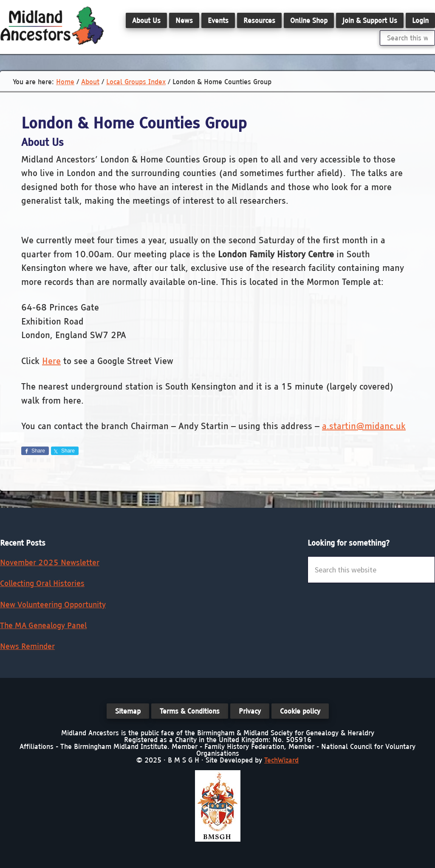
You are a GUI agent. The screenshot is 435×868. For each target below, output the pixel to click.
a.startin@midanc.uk (364, 426)
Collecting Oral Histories (42, 583)
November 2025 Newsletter (50, 562)
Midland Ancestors (52, 26)
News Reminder (27, 646)
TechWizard (281, 760)
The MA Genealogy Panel (43, 625)
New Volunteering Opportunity (53, 605)
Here (51, 361)
